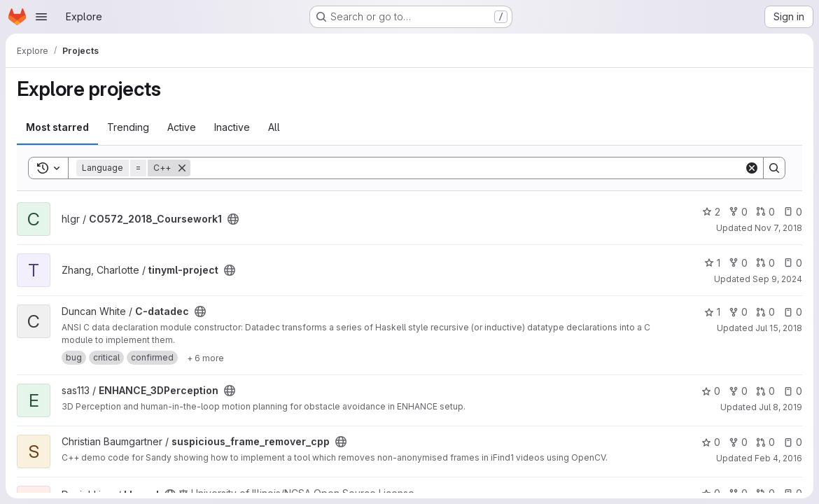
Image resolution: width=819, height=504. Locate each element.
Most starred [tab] (57, 127)
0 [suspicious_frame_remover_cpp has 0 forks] (738, 442)
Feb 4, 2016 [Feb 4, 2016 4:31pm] (778, 458)
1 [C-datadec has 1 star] (712, 312)
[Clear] (752, 168)
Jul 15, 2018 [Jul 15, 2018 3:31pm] (779, 328)
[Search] (467, 168)
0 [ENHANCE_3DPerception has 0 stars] (711, 391)
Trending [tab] (128, 127)
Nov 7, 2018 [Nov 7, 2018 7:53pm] (778, 228)
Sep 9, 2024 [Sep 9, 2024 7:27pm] (777, 279)
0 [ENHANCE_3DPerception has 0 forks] (738, 391)
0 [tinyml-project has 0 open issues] (793, 263)
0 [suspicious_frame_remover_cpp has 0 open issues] (793, 442)
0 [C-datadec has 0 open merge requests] (765, 312)
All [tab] (274, 127)
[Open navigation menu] (41, 17)
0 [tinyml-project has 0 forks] (738, 263)
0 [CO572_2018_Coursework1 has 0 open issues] (793, 212)
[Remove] (182, 168)
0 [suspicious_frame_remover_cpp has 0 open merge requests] (765, 442)
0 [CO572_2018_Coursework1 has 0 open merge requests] (765, 212)
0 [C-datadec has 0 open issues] (793, 312)
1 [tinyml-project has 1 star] (712, 263)
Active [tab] (182, 127)
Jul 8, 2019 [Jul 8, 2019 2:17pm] (780, 407)
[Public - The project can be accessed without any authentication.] (233, 219)
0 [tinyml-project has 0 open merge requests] (765, 263)
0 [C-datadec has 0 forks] (738, 312)
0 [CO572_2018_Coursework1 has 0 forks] (738, 212)
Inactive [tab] (232, 127)
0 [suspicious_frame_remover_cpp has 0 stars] (711, 442)
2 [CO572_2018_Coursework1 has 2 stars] (711, 212)
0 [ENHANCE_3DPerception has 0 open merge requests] (765, 391)
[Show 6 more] (205, 358)
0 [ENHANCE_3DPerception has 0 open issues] (793, 391)
